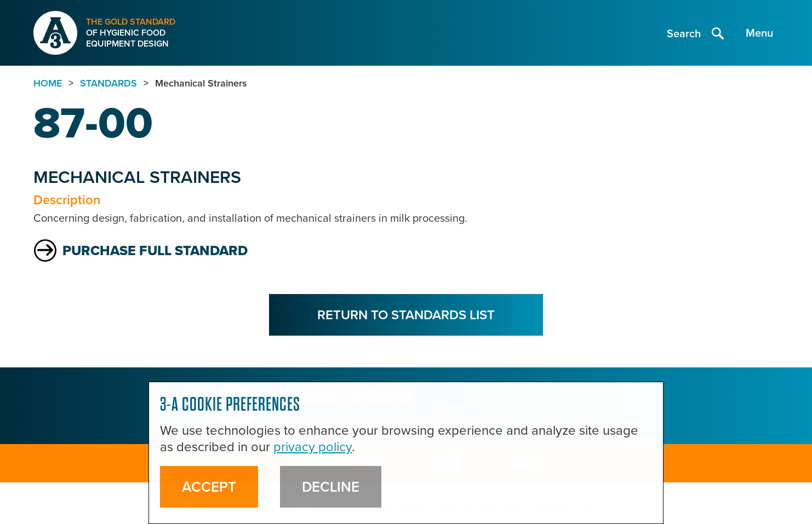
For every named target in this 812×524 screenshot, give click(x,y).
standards (108, 83)
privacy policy (313, 447)
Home (48, 83)
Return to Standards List (406, 315)
